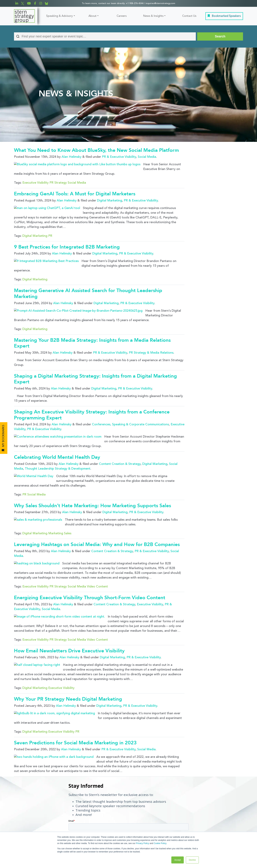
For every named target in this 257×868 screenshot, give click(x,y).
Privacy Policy (143, 843)
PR (50, 224)
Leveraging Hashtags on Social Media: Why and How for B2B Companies (97, 508)
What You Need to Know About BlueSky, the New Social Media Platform (96, 150)
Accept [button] (178, 860)
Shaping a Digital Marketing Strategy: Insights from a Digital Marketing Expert (95, 355)
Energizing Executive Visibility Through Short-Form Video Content (90, 559)
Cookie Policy (160, 843)
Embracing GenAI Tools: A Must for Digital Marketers (75, 188)
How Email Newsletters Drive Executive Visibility (69, 607)
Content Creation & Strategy (120, 435)
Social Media (147, 157)
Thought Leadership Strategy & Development (58, 440)
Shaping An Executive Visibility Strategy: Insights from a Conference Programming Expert (92, 390)
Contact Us (189, 16)
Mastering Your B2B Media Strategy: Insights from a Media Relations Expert (92, 319)
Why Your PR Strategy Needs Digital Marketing (68, 653)
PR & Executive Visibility (119, 157)
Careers (122, 16)
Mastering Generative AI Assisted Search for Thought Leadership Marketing (88, 275)
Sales (68, 497)
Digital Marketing (110, 194)
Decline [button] (192, 860)
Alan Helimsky (72, 157)
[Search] (220, 36)
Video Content (97, 548)
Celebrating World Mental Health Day (57, 428)
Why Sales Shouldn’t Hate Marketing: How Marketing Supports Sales (92, 470)
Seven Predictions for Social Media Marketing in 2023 (75, 691)
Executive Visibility (35, 177)
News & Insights (153, 16)
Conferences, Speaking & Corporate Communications (130, 400)
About (92, 16)
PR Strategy (58, 177)
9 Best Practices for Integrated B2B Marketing (67, 235)
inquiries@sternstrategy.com (160, 3)
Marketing (56, 497)
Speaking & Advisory (59, 16)
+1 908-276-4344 (135, 3)
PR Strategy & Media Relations (151, 328)
